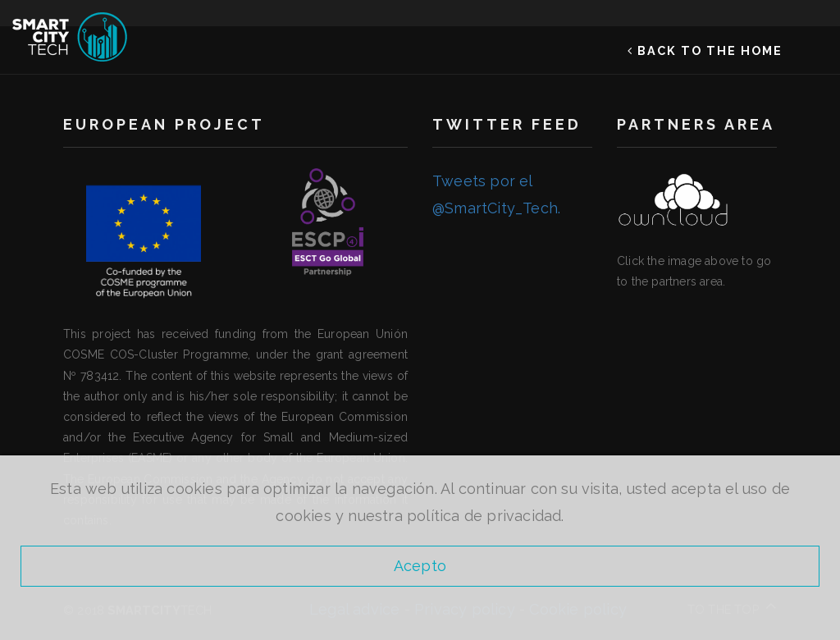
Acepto (420, 566)
